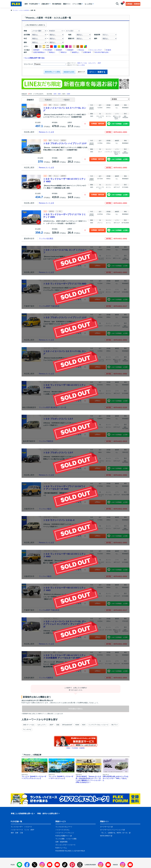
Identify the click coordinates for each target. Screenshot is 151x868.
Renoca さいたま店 (47, 132)
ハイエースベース (17, 830)
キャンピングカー (96, 50)
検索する (97, 72)
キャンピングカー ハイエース (66, 845)
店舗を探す (45, 4)
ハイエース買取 (71, 839)
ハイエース (28, 827)
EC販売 (109, 50)
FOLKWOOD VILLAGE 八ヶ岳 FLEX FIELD (70, 851)
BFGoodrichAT (67, 725)
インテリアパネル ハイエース (98, 725)
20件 (55, 94)
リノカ (27, 830)
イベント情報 (77, 4)
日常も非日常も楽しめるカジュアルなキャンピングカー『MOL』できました (115, 778)
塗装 (58, 725)
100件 (68, 94)
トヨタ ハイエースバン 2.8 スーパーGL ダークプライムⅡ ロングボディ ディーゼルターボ (65, 624)
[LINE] (19, 865)
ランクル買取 (60, 839)
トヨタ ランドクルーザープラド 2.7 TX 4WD (65, 284)
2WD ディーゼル (82, 63)
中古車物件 (49, 50)
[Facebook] (27, 865)
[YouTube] (50, 865)
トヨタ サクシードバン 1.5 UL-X (59, 520)
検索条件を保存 (69, 72)
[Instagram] (42, 865)
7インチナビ (27, 729)
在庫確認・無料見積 (98, 124)
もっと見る (88, 4)
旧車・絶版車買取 (62, 842)
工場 (21, 833)
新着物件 (70, 50)
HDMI (77, 725)
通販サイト (67, 4)
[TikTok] (65, 865)
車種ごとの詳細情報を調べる (22, 814)
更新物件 (59, 50)
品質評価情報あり (40, 52)
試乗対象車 (87, 52)
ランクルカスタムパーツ (64, 827)
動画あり (52, 52)
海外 (12, 833)
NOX (84, 725)
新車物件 (36, 50)
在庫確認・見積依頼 (133, 4)
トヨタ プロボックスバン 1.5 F (58, 419)
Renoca (81, 50)
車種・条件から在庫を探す (48, 814)
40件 (59, 94)
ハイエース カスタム (62, 830)
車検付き (64, 52)
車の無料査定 (57, 4)
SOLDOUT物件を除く (102, 52)
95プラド (115, 725)
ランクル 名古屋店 (46, 239)
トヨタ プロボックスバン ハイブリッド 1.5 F (65, 143)
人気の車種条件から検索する (35, 25)
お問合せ (98, 266)
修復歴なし (76, 52)
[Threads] (80, 865)
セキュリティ (92, 63)
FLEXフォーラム (61, 848)
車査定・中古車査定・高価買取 (76, 748)
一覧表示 (66, 100)
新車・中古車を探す (31, 4)
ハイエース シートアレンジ (65, 833)
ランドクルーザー (17, 827)
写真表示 (48, 100)
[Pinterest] (72, 865)
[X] (35, 865)
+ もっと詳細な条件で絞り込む (34, 58)
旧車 (17, 833)
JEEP (99, 63)
